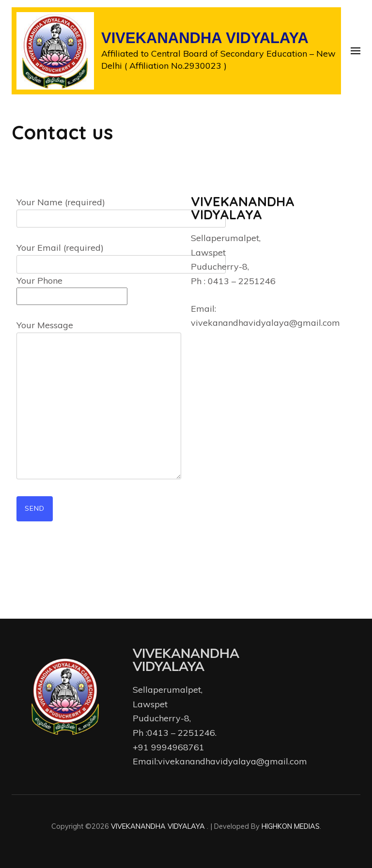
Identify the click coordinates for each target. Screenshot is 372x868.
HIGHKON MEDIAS (291, 826)
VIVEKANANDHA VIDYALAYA (205, 38)
